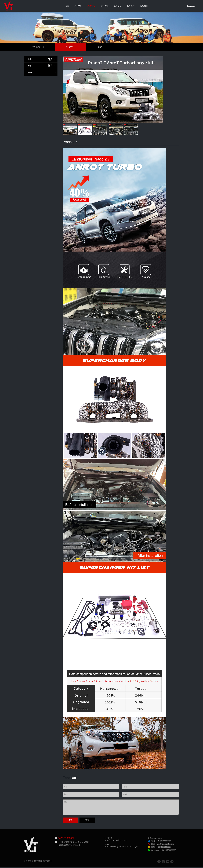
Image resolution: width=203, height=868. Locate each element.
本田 (42, 66)
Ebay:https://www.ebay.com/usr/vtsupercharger (121, 847)
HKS (103, 47)
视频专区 (118, 6)
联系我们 (144, 6)
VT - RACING (41, 47)
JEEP (42, 72)
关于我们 (78, 6)
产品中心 (91, 6)
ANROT (72, 47)
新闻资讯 (104, 6)
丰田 (42, 59)
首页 (67, 6)
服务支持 (131, 6)
